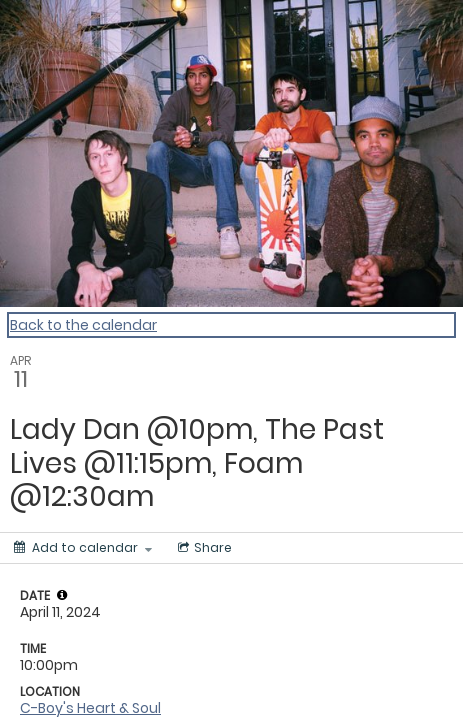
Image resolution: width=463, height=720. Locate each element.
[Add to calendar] (83, 548)
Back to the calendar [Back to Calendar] (83, 325)
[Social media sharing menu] (203, 548)
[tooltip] (62, 595)
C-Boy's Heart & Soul (90, 708)
